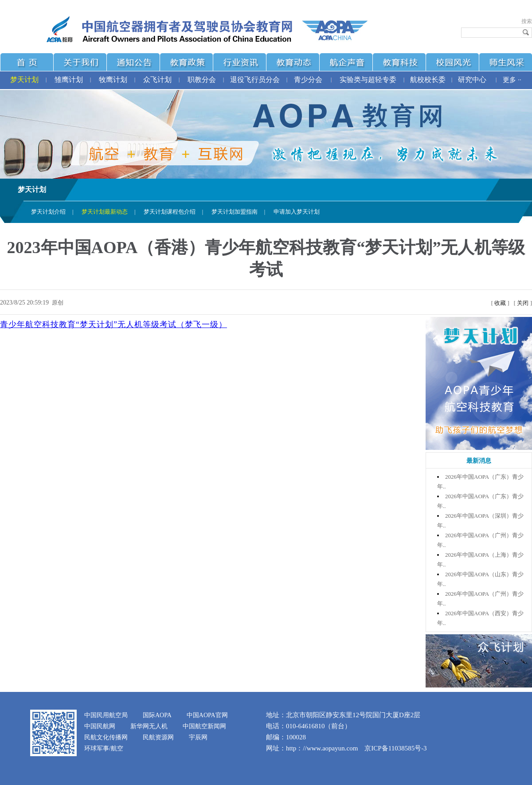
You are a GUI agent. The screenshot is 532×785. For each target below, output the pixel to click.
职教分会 (202, 80)
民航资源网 (158, 737)
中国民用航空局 (106, 715)
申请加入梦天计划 (297, 212)
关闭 (523, 303)
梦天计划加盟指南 (235, 212)
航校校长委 (428, 80)
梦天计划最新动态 (105, 212)
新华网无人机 (149, 726)
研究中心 (472, 80)
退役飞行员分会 (255, 80)
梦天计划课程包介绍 (170, 212)
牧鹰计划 (113, 80)
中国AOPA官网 (207, 715)
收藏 (500, 303)
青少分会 (308, 80)
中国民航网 (100, 726)
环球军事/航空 (104, 748)
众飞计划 (157, 80)
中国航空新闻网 (204, 726)
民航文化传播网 (106, 737)
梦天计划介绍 (48, 212)
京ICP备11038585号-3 (395, 748)
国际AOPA (157, 715)
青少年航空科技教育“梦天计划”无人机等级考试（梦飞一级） (113, 324)
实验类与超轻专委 (368, 80)
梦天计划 (24, 80)
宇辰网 (198, 737)
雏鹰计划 (69, 80)
